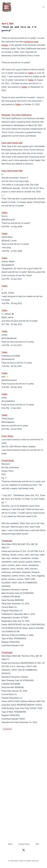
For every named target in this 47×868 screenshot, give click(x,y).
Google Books (8, 460)
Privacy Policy (24, 844)
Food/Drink (7, 729)
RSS (37, 844)
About (10, 844)
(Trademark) (7, 541)
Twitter (31, 73)
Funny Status (7, 436)
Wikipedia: (16, 115)
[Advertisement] (23, 756)
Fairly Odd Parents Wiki (12, 143)
